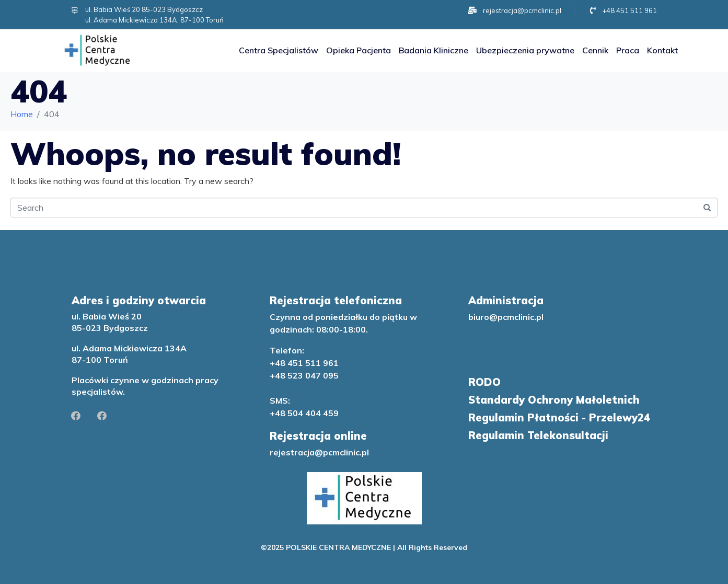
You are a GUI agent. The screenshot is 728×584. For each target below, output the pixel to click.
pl (365, 452)
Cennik (595, 50)
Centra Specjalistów (279, 50)
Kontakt (662, 50)
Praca (628, 50)
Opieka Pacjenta (359, 50)
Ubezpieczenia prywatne (525, 50)
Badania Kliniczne (434, 50)
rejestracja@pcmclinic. (316, 452)
